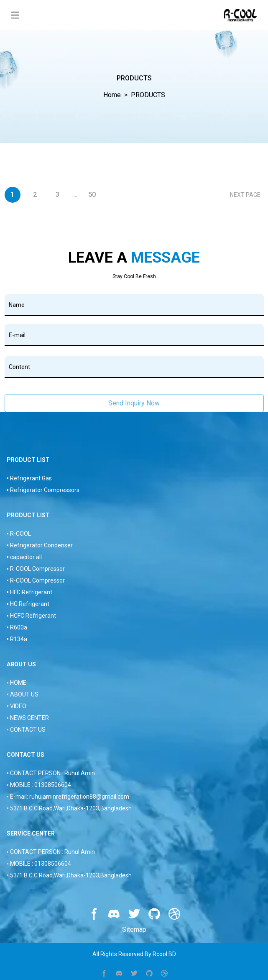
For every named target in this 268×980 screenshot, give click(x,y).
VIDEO (18, 706)
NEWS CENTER (29, 718)
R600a (19, 627)
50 (92, 195)
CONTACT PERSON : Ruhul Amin (52, 773)
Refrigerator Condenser (41, 545)
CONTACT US (28, 730)
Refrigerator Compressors (45, 490)
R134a (19, 639)
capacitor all (26, 557)
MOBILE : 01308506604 (41, 785)
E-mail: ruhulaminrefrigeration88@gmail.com (70, 797)
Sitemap (134, 930)
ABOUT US (24, 694)
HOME (18, 683)
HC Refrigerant (30, 604)
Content (19, 367)
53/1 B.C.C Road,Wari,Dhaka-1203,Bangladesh (71, 808)
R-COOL (20, 534)
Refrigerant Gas (31, 478)
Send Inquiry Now (134, 403)
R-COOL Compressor (37, 569)
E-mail (17, 335)
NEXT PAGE (245, 195)
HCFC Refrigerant (33, 616)
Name (17, 305)
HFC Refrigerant (31, 592)
